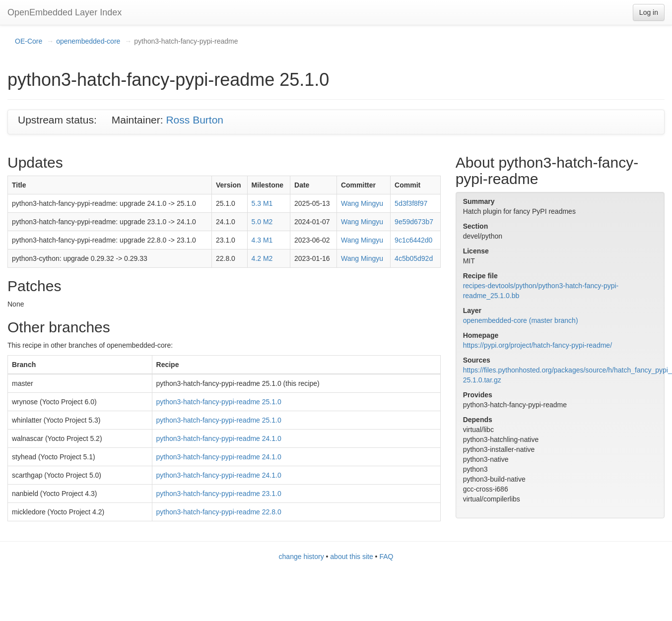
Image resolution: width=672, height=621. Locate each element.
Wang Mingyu (362, 203)
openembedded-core (88, 41)
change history (302, 557)
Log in (649, 12)
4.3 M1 (262, 240)
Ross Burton (195, 120)
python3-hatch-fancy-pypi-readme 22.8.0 (219, 512)
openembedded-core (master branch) (521, 320)
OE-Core (29, 41)
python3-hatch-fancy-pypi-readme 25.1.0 (219, 402)
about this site (351, 557)
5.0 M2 (262, 222)
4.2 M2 (262, 258)
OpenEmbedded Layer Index (65, 12)
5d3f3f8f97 (411, 203)
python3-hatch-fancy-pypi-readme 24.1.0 (219, 438)
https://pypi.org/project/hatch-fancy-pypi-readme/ (538, 345)
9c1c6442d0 (413, 240)
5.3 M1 (262, 203)
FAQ (386, 557)
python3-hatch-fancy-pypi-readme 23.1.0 (219, 494)
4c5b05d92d (414, 258)
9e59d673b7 (414, 222)
